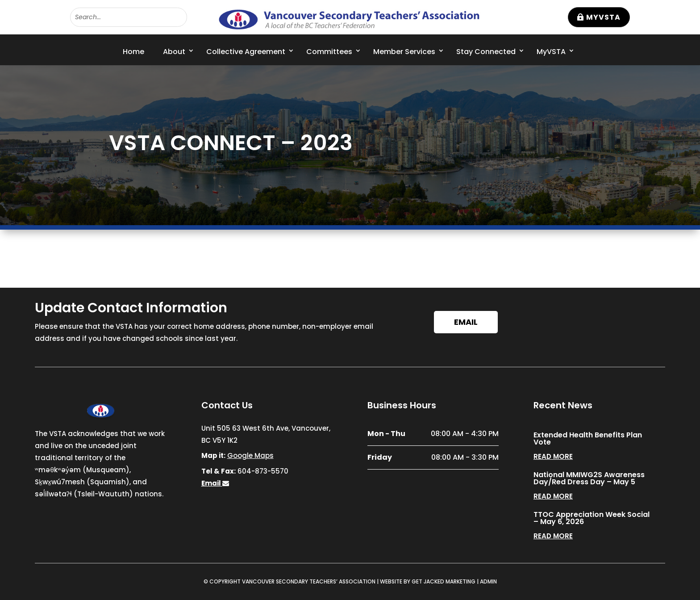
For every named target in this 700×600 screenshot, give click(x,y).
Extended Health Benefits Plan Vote (588, 438)
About (174, 52)
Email (466, 322)
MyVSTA (603, 17)
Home (133, 52)
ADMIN (488, 581)
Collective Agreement (246, 52)
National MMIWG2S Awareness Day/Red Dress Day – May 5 (589, 478)
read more (553, 456)
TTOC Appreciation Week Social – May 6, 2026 (592, 518)
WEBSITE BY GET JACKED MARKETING (428, 581)
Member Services (404, 52)
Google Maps (250, 455)
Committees (329, 52)
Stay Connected (486, 52)
